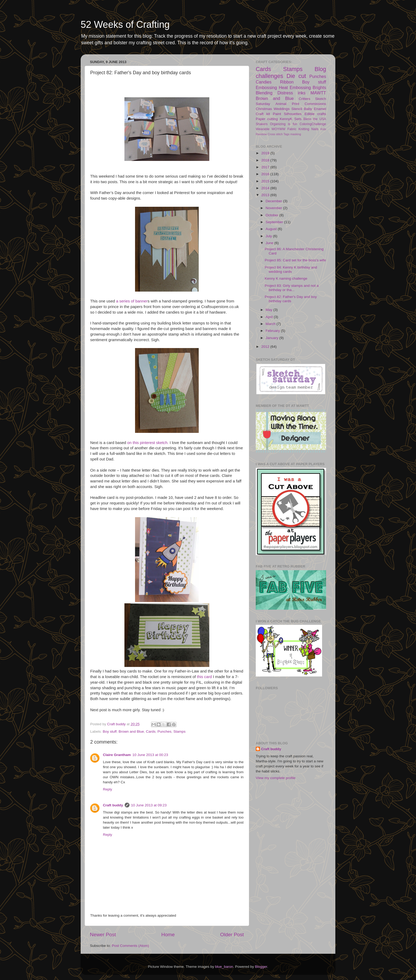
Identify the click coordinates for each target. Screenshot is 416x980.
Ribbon (287, 82)
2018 (266, 160)
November (274, 208)
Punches (164, 731)
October (272, 215)
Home (168, 935)
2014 (266, 188)
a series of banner (132, 301)
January (272, 338)
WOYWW (279, 129)
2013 (266, 195)
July (269, 236)
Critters (305, 99)
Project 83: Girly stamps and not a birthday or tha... (292, 288)
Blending (264, 93)
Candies (264, 82)
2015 (266, 181)
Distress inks (292, 93)
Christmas (264, 109)
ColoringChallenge (313, 124)
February (273, 331)
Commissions (315, 104)
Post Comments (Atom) (131, 946)
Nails (315, 129)
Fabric (292, 129)
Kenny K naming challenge (286, 278)
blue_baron (224, 967)
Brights (319, 87)
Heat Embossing (295, 87)
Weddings (282, 109)
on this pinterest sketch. (148, 443)
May (269, 310)
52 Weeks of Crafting (125, 25)
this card (204, 677)
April (270, 317)
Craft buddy (113, 805)
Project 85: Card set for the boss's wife (295, 260)
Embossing (266, 87)
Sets (298, 119)
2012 (266, 347)
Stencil (297, 109)
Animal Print (287, 104)
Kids (323, 129)
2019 (266, 153)
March (271, 324)
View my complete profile (276, 778)
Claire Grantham (117, 755)
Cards (151, 731)
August (272, 229)
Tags (286, 134)
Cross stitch (275, 134)
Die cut (296, 76)
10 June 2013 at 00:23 (150, 755)
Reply (108, 789)
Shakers (262, 124)
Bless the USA (315, 119)
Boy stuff (110, 731)
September (275, 222)
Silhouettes (293, 114)
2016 (266, 174)
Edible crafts (315, 114)
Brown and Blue (131, 731)
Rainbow (261, 134)
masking (296, 134)
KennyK (286, 119)
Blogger (261, 967)
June (270, 243)
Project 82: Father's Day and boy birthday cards (291, 299)
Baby (308, 109)
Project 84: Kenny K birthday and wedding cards (291, 269)
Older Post (232, 935)
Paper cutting (267, 119)
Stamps (180, 731)
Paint (277, 114)
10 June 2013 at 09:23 (149, 805)
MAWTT (318, 93)
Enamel (320, 109)
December (274, 201)
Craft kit (263, 114)
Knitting (304, 129)
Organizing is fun (284, 124)
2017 (266, 167)
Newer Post (103, 935)
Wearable (263, 129)
